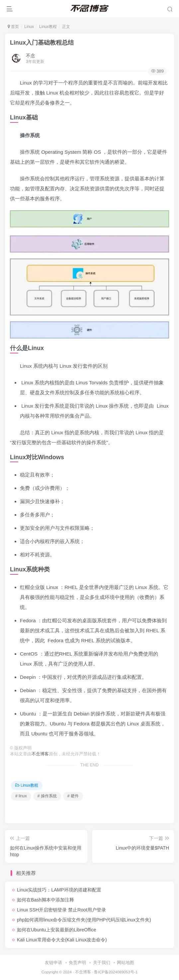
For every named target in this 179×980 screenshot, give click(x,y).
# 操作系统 (47, 796)
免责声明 (77, 963)
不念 (31, 56)
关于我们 (102, 963)
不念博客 (40, 754)
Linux (29, 27)
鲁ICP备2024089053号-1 (116, 972)
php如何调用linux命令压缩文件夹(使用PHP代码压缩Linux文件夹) (84, 920)
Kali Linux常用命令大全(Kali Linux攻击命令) (62, 940)
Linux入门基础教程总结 (42, 43)
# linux (21, 796)
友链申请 (53, 963)
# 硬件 (73, 796)
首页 (13, 27)
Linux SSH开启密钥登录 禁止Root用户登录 (61, 910)
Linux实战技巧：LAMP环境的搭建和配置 (59, 890)
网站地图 (126, 963)
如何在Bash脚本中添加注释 (45, 900)
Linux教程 (48, 27)
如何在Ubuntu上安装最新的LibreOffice (57, 930)
